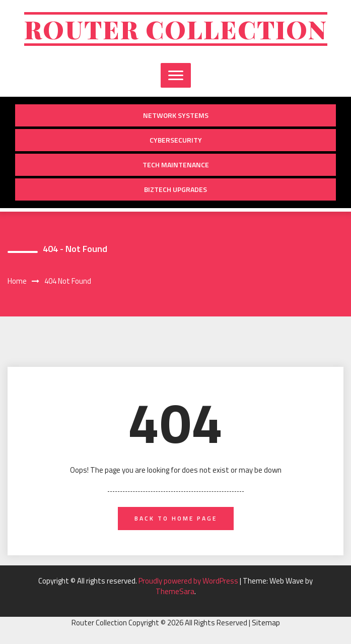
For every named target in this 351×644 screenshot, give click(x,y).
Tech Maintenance (176, 165)
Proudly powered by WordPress (189, 581)
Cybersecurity (176, 140)
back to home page (176, 518)
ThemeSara (175, 591)
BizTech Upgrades (175, 189)
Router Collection (176, 29)
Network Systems (176, 115)
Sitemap (266, 623)
